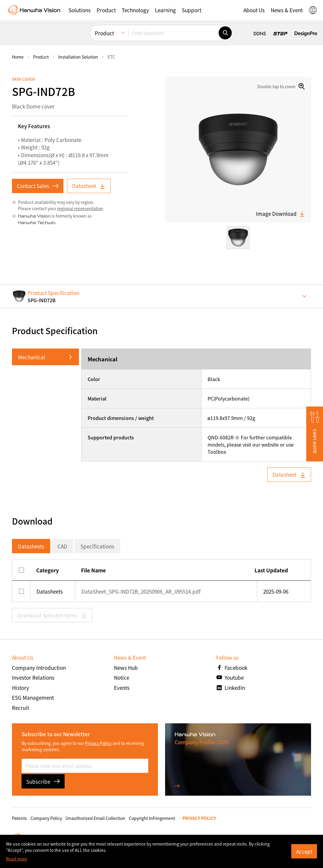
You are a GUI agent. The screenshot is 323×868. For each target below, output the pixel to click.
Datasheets (31, 546)
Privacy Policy (98, 743)
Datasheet (89, 186)
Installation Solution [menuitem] (78, 57)
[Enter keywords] (173, 33)
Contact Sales (38, 186)
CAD (62, 546)
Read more (17, 859)
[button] (80, 10)
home (18, 57)
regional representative (80, 208)
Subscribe (43, 781)
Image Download (281, 214)
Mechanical (32, 357)
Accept (304, 851)
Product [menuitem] (104, 33)
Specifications (97, 546)
